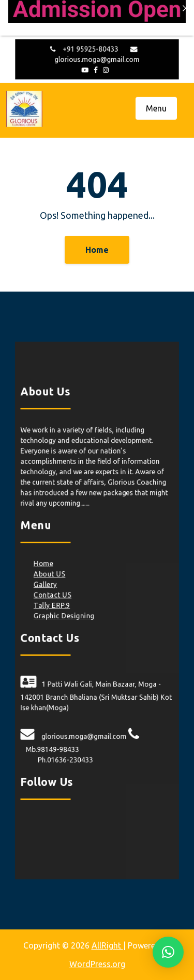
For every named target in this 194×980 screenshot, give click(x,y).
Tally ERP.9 (54, 606)
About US (52, 576)
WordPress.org (97, 964)
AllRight (107, 945)
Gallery (48, 586)
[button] (168, 952)
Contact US (55, 596)
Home (97, 250)
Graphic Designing (66, 616)
